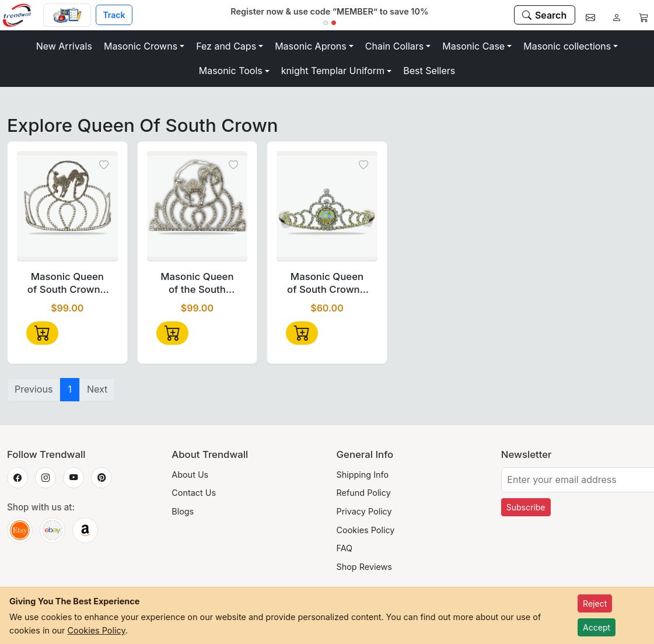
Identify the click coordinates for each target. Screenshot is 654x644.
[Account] (617, 15)
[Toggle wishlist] (104, 165)
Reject (595, 603)
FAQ (345, 548)
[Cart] (643, 15)
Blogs (183, 511)
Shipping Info (363, 475)
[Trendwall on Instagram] (46, 478)
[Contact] (590, 15)
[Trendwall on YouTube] (74, 478)
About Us (190, 475)
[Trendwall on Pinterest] (102, 478)
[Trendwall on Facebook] (18, 478)
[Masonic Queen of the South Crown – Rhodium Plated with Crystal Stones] (197, 206)
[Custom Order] (67, 15)
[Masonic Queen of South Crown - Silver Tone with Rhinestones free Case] (67, 206)
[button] (144, 46)
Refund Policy (364, 493)
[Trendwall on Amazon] (85, 530)
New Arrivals (64, 46)
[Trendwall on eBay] (53, 530)
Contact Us (194, 493)
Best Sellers (429, 71)
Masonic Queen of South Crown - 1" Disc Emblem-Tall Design (327, 295)
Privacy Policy (364, 511)
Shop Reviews (364, 567)
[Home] (22, 15)
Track (114, 15)
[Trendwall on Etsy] (20, 530)
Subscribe (526, 507)
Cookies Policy (366, 530)
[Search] (545, 15)
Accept (597, 627)
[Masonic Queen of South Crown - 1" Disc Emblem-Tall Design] (327, 206)
